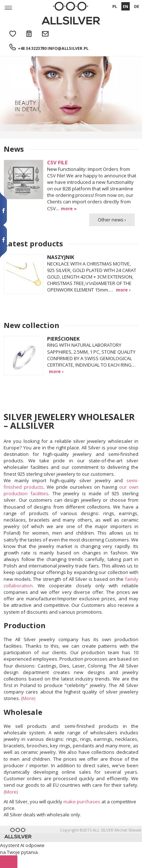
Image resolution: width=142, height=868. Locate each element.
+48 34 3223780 (32, 48)
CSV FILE (57, 162)
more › (123, 290)
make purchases (82, 802)
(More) (28, 698)
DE (137, 6)
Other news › (112, 220)
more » (69, 208)
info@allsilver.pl (68, 48)
